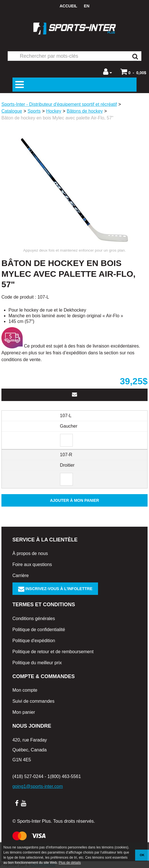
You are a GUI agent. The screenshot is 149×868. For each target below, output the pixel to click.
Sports (34, 111)
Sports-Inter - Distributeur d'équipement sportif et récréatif (59, 104)
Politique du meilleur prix (37, 663)
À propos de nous (30, 553)
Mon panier (24, 712)
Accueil (68, 6)
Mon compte (25, 690)
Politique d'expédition (34, 641)
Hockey (54, 111)
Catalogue (12, 111)
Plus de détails (70, 863)
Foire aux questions (32, 564)
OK (142, 855)
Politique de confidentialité (39, 630)
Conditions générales (34, 619)
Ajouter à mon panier (74, 500)
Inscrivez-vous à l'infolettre (55, 589)
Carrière (21, 576)
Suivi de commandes (34, 701)
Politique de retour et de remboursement (53, 652)
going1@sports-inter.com (38, 786)
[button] (133, 72)
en (87, 6)
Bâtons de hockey (85, 111)
